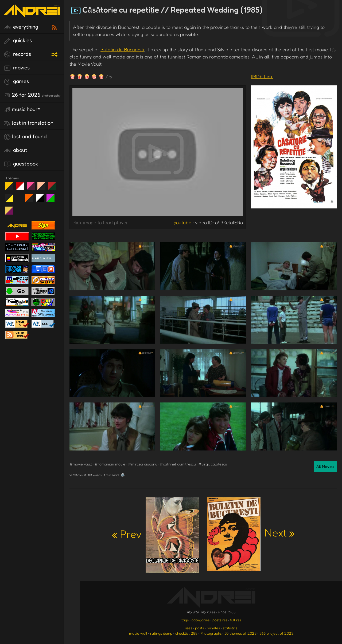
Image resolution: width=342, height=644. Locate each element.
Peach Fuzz (43, 188)
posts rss (220, 620)
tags (185, 620)
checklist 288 (186, 633)
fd (32, 188)
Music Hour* (22, 109)
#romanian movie (110, 464)
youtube (182, 222)
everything (21, 27)
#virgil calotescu (213, 464)
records (18, 54)
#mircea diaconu (143, 464)
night (11, 188)
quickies (18, 41)
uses (189, 628)
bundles (213, 628)
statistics (230, 628)
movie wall (138, 633)
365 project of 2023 (276, 633)
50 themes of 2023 (240, 633)
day (22, 188)
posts (199, 628)
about (16, 150)
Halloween (31, 200)
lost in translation (29, 123)
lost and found (25, 137)
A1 (53, 200)
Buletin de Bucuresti (122, 49)
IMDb (262, 76)
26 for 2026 (32, 95)
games (16, 81)
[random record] (55, 54)
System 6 (42, 200)
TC (11, 213)
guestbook (21, 164)
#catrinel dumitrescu (178, 464)
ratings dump (161, 633)
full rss (236, 620)
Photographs (211, 633)
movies (17, 68)
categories (201, 620)
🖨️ (123, 475)
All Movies (325, 466)
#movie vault (81, 464)
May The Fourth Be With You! (11, 200)
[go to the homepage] (32, 14)
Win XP (20, 198)
